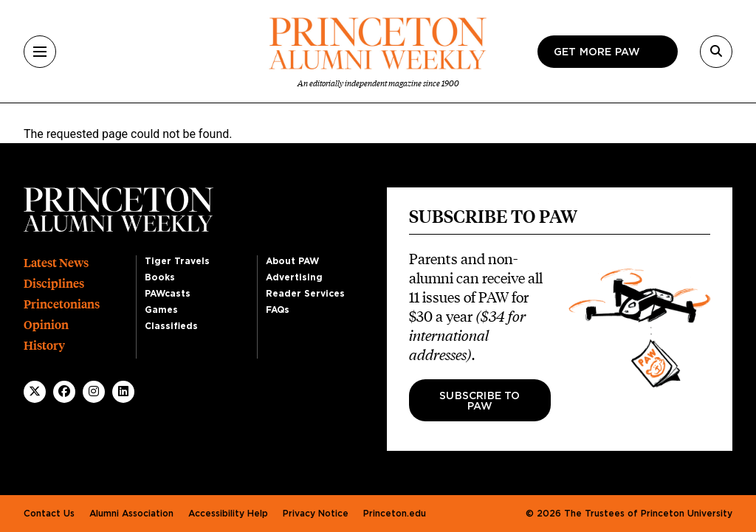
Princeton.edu (395, 514)
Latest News (56, 263)
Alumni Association (131, 514)
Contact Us (49, 514)
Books (160, 277)
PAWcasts (168, 294)
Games (161, 310)
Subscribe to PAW (480, 401)
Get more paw (597, 52)
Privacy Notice (316, 514)
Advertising (294, 277)
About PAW (292, 261)
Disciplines (54, 284)
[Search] (716, 52)
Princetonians (62, 304)
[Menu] (40, 52)
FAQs (278, 310)
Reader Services (305, 294)
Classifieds (171, 326)
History (44, 346)
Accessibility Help (228, 514)
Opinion (46, 325)
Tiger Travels (177, 261)
